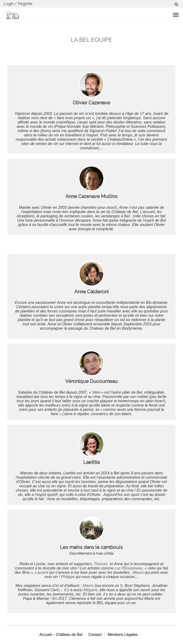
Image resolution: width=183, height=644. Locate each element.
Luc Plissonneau (129, 568)
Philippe (68, 577)
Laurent (42, 572)
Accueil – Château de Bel (61, 635)
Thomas (101, 564)
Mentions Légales (123, 635)
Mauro (138, 572)
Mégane (90, 590)
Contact (95, 635)
